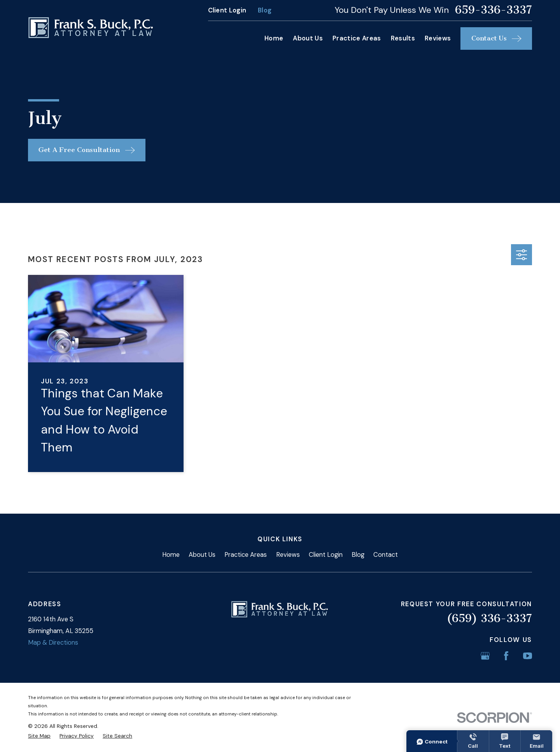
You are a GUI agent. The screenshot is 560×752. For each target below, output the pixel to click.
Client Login (227, 10)
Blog (265, 10)
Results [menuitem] (403, 38)
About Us (202, 555)
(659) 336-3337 (489, 618)
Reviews (288, 555)
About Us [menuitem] (308, 38)
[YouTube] (528, 656)
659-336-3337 (493, 10)
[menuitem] (39, 736)
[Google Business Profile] (485, 656)
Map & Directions (53, 643)
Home (171, 555)
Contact (386, 555)
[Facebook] (506, 656)
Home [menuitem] (274, 38)
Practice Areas (246, 555)
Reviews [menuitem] (438, 38)
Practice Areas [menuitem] (357, 38)
